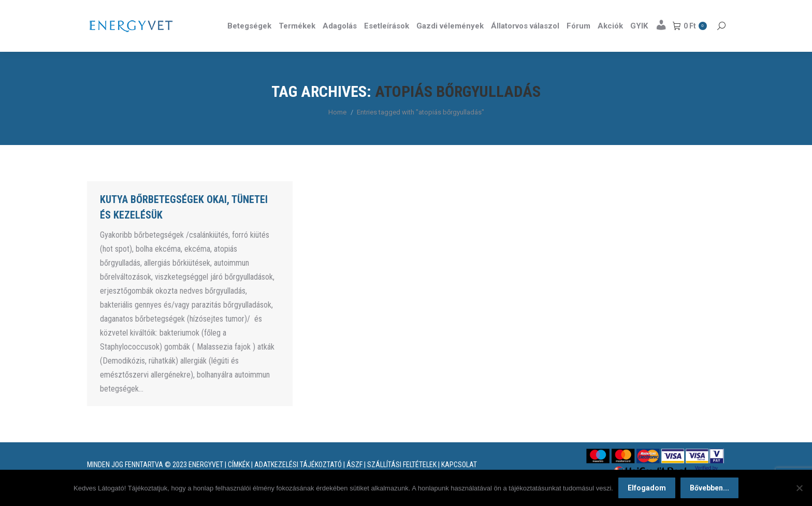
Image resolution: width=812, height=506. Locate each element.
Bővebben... (709, 488)
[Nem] (799, 488)
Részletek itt (699, 9)
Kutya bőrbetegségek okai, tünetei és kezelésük (184, 226)
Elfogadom (647, 488)
